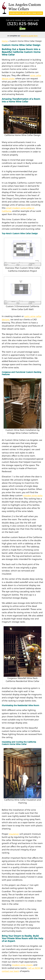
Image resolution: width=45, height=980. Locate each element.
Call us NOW (34, 968)
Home (5, 41)
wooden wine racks (33, 496)
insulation (14, 834)
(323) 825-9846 (22, 24)
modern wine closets (22, 965)
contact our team (10, 971)
